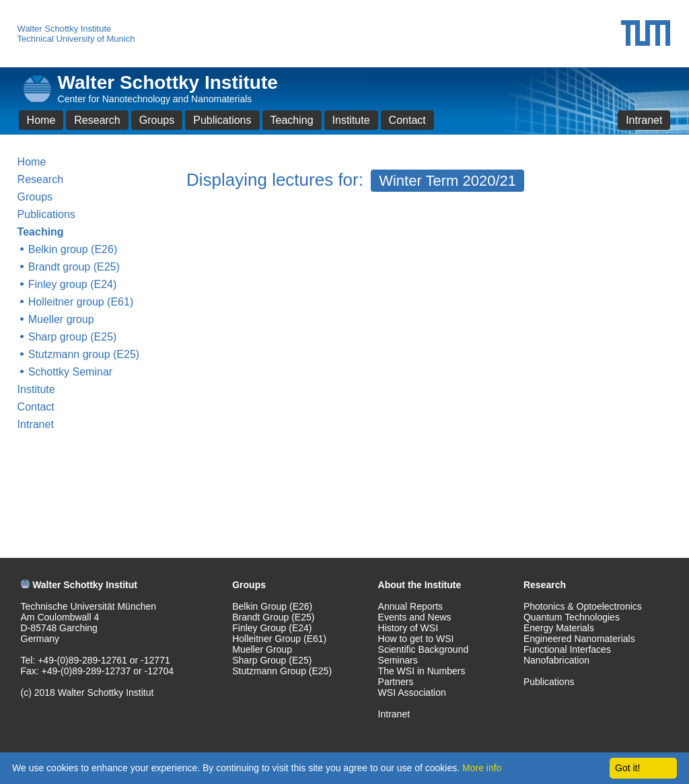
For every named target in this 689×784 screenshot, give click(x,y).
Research (97, 120)
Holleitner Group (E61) (279, 639)
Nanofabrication (556, 660)
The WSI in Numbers (422, 671)
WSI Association (412, 692)
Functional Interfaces (567, 649)
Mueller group (61, 319)
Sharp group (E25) (73, 337)
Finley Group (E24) (272, 628)
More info (482, 768)
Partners (396, 682)
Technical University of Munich (76, 39)
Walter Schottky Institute (65, 29)
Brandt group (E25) (74, 267)
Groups (157, 120)
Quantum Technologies (572, 617)
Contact (407, 120)
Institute (351, 120)
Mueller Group (262, 649)
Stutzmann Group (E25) (282, 671)
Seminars (398, 660)
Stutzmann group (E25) (84, 354)
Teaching (292, 120)
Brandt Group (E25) (273, 617)
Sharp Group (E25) (272, 660)
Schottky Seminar (70, 372)
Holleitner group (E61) (81, 302)
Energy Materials (559, 628)
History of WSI (408, 628)
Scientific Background (424, 649)
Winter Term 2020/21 (447, 181)
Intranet (644, 120)
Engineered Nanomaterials (579, 639)
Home (41, 120)
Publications (222, 120)
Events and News (415, 617)
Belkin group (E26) (73, 249)
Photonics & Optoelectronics (583, 606)
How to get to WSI (416, 639)
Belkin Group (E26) (272, 606)
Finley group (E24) (73, 284)
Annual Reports (411, 606)
